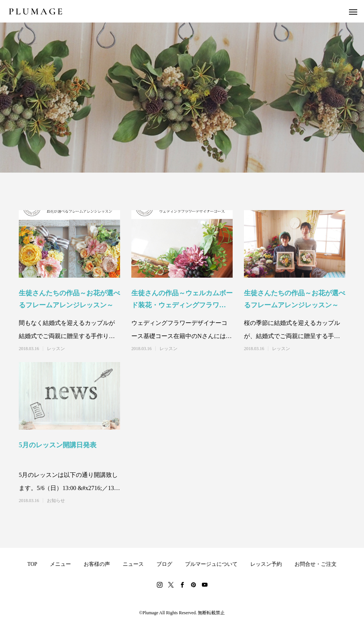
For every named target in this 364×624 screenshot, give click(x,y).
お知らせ (56, 501)
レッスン (56, 349)
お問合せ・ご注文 (316, 564)
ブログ (164, 564)
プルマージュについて (211, 564)
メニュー (60, 564)
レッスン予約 (266, 564)
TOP (32, 564)
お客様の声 (97, 564)
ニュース (133, 564)
